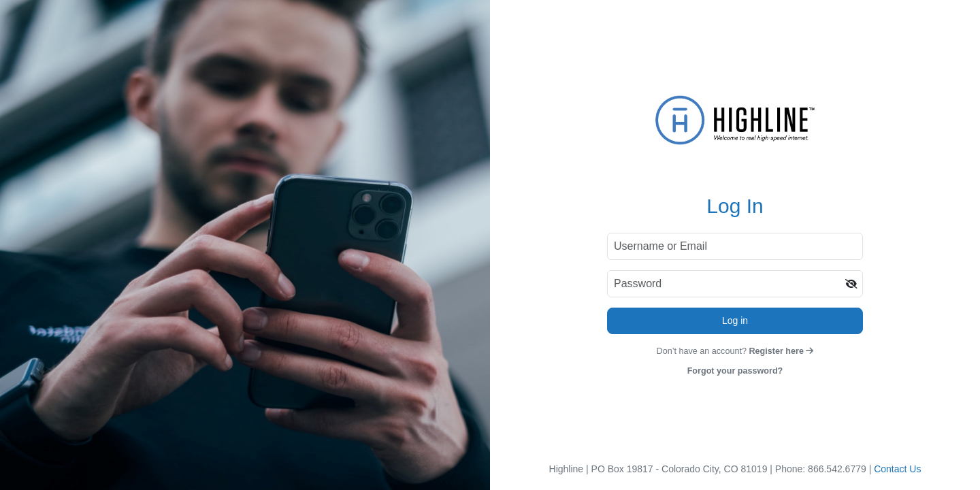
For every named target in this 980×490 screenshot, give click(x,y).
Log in (735, 321)
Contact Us (897, 469)
